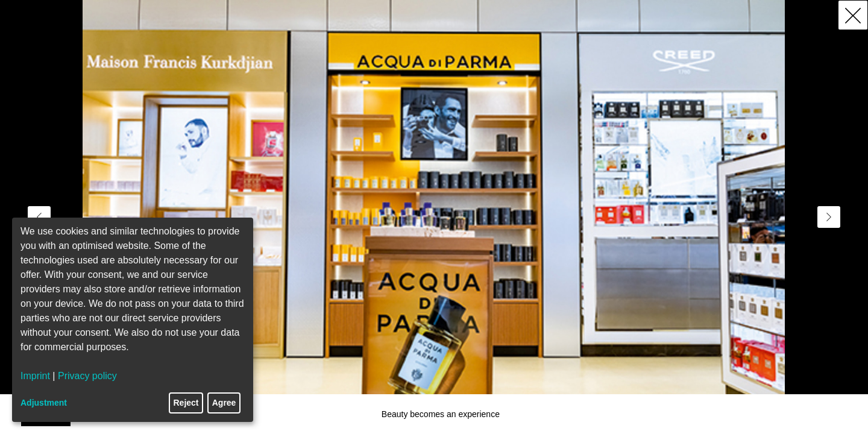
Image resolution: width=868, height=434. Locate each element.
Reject (186, 403)
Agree (224, 403)
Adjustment (44, 403)
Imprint (35, 376)
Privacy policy (87, 376)
